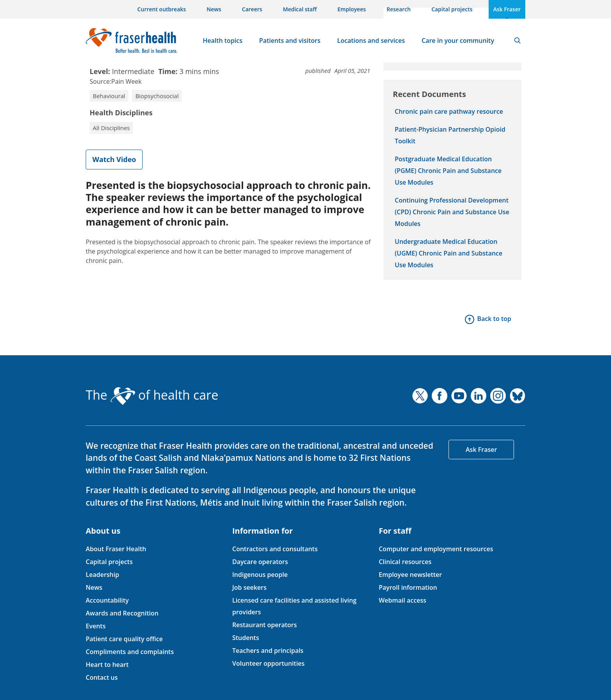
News (214, 9)
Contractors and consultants (275, 549)
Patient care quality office (124, 639)
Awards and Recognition (122, 613)
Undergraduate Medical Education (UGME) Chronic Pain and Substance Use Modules (449, 253)
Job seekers (249, 587)
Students (246, 638)
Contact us (102, 677)
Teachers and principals (268, 651)
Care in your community (458, 41)
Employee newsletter (410, 575)
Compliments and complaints (130, 652)
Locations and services (371, 41)
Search (517, 41)
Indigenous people (260, 575)
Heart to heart (107, 665)
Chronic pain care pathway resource (449, 111)
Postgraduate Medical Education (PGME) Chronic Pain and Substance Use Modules (448, 171)
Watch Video (114, 159)
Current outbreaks (162, 9)
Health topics (223, 41)
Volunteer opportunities (268, 663)
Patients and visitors (290, 41)
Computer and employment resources (436, 549)
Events (96, 626)
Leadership (102, 575)
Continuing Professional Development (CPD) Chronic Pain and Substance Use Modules (452, 212)
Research (399, 9)
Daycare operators (260, 562)
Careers (252, 9)
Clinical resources (405, 562)
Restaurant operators (265, 625)
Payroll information (408, 587)
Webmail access (403, 600)
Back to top (494, 319)
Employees (352, 9)
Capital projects (452, 9)
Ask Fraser (507, 9)
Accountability (107, 600)
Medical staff (300, 9)
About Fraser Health (116, 549)
